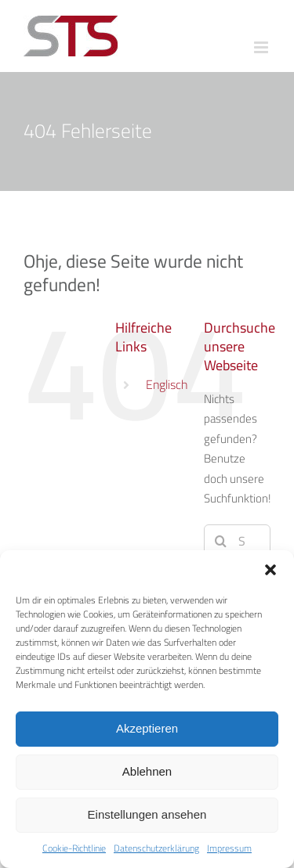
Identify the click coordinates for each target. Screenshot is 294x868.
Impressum (229, 848)
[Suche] (221, 541)
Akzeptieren (147, 728)
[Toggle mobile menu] (262, 47)
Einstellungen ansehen (147, 814)
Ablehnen (147, 771)
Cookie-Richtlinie (74, 848)
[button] (270, 570)
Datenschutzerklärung (156, 848)
